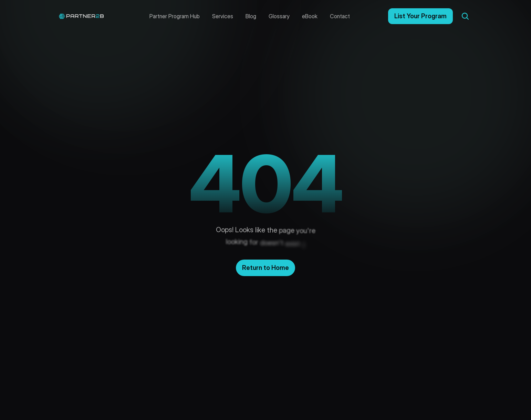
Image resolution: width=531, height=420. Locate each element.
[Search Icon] (465, 16)
